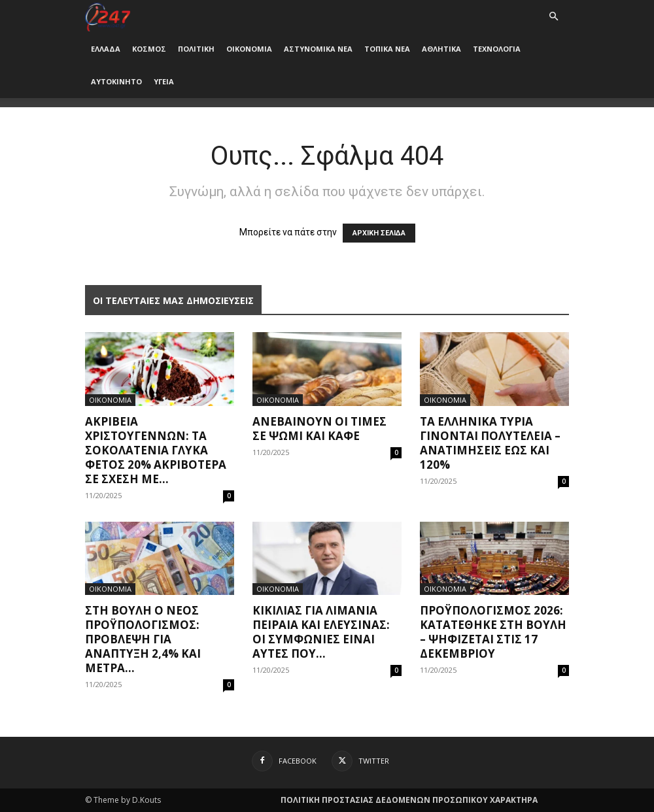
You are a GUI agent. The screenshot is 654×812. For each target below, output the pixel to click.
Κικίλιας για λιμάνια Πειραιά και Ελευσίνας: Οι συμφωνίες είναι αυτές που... (321, 632)
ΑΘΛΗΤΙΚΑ (441, 49)
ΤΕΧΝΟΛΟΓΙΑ (497, 49)
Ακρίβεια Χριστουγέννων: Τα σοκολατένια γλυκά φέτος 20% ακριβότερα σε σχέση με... (156, 450)
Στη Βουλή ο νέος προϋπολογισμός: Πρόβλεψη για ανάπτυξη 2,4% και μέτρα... (143, 639)
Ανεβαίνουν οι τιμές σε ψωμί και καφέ (319, 429)
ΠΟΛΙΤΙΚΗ (196, 49)
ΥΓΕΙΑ (164, 81)
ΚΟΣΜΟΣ (149, 49)
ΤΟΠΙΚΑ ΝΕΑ (387, 49)
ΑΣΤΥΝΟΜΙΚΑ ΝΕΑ (318, 49)
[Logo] (108, 16)
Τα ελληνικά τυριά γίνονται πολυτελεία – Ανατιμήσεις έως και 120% (490, 443)
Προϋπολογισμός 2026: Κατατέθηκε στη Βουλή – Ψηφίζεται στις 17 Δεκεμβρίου (493, 632)
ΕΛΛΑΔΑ (106, 49)
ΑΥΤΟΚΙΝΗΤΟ (116, 81)
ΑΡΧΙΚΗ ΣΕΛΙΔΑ (379, 233)
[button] (553, 17)
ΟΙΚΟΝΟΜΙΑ (249, 49)
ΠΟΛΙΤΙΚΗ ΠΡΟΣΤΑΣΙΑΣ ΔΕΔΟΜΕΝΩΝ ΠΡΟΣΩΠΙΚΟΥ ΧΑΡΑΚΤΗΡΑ (409, 800)
